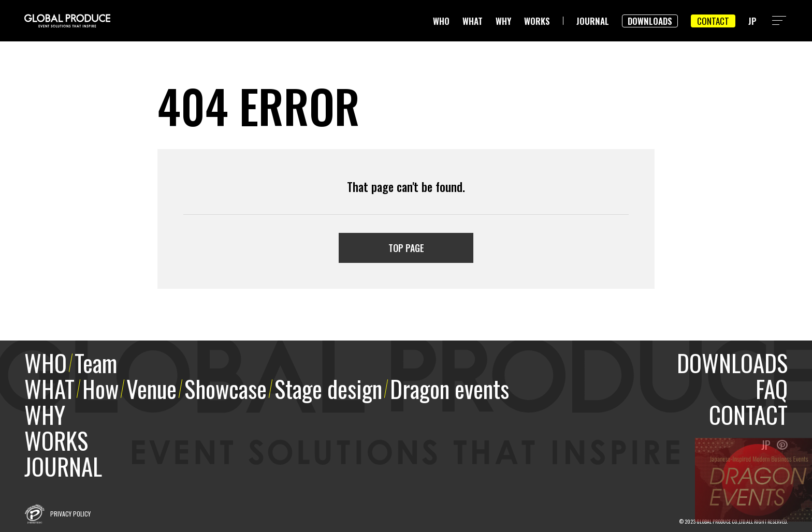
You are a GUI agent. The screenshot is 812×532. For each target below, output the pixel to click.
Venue (151, 388)
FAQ (772, 388)
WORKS (537, 21)
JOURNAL (593, 21)
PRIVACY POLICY (70, 514)
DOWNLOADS (650, 21)
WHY (503, 21)
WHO (441, 21)
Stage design (328, 388)
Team (96, 363)
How (100, 388)
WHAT (473, 21)
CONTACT (713, 21)
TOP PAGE (406, 248)
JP (752, 21)
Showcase (226, 388)
